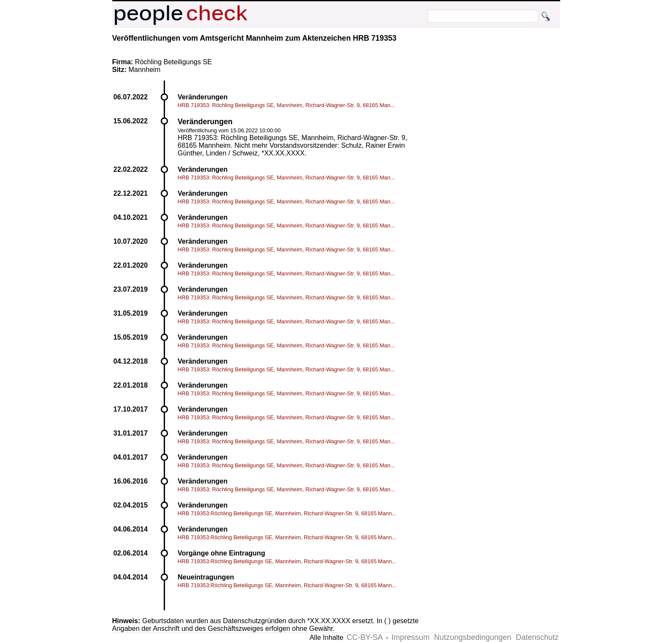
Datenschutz (537, 637)
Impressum (410, 637)
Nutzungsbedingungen (473, 637)
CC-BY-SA (365, 637)
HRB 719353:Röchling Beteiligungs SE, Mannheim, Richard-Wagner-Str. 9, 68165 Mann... (287, 513)
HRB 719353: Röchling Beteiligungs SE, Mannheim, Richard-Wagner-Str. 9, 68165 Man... (286, 105)
